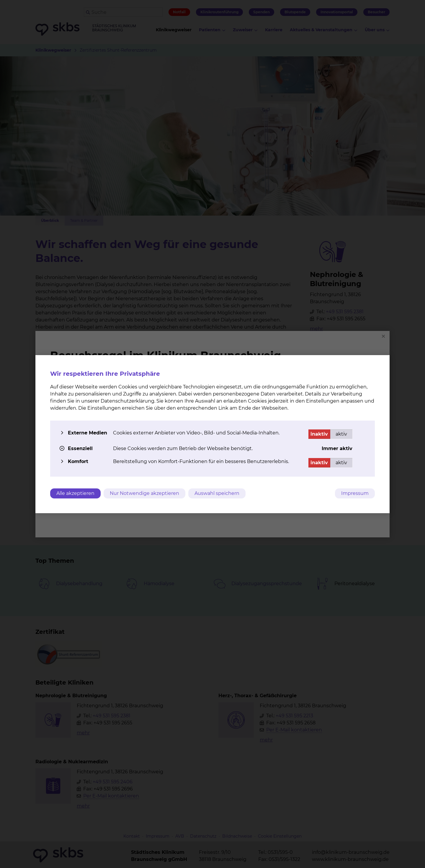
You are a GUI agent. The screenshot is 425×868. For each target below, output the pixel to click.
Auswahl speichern (217, 493)
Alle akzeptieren (75, 493)
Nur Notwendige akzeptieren (144, 493)
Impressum (355, 493)
